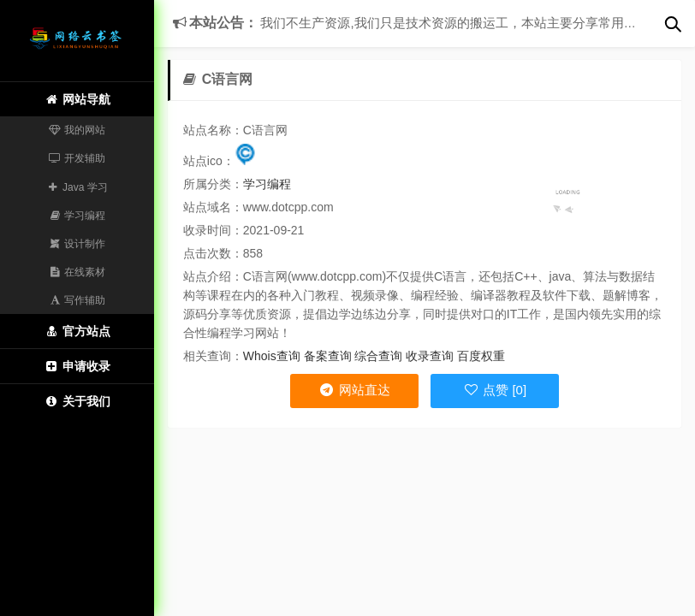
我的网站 (77, 130)
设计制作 (77, 244)
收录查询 (430, 356)
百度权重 (481, 356)
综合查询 (378, 356)
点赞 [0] (495, 390)
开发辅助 (77, 158)
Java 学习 (77, 187)
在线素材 (77, 272)
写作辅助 (77, 300)
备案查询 (328, 356)
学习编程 (77, 216)
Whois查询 (272, 356)
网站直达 (354, 390)
